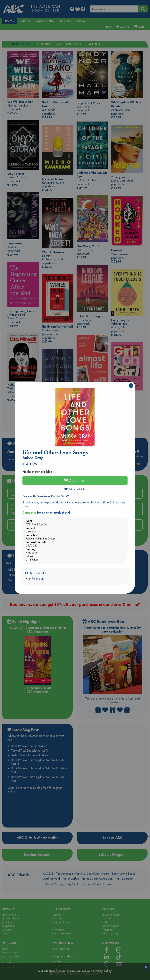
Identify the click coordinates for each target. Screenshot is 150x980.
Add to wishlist (75, 489)
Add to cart (75, 480)
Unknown (38, 579)
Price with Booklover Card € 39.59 (46, 496)
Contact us (29, 512)
